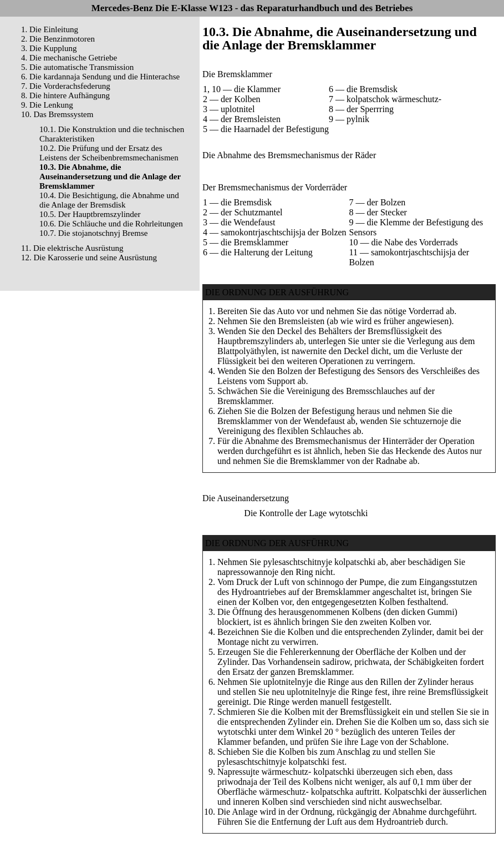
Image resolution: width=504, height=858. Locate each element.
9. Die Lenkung (47, 105)
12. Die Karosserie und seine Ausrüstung (89, 258)
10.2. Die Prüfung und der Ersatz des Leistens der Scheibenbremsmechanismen (109, 153)
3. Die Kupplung (49, 48)
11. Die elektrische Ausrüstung (72, 248)
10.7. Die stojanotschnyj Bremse (93, 233)
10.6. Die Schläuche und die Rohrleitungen (111, 224)
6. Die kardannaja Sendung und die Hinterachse (100, 77)
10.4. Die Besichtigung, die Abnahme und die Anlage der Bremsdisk (109, 200)
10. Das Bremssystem (57, 114)
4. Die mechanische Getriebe (69, 58)
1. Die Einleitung (50, 29)
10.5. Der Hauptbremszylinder (90, 214)
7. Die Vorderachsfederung (66, 86)
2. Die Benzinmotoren (58, 39)
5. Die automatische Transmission (77, 67)
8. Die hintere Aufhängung (65, 95)
